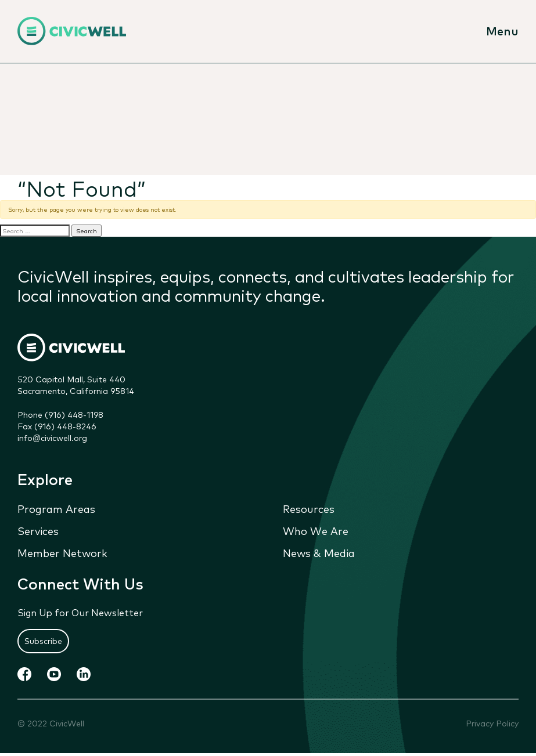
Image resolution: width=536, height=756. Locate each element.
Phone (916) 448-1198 (60, 414)
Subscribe (43, 641)
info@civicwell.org (52, 437)
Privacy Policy (492, 723)
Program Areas (56, 508)
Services (38, 530)
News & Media (319, 552)
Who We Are (316, 530)
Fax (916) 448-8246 (57, 426)
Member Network (62, 552)
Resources (309, 508)
